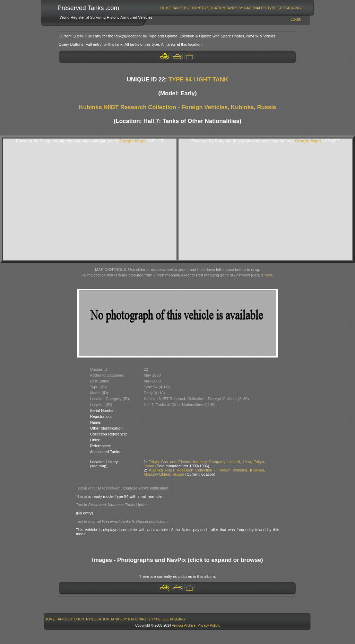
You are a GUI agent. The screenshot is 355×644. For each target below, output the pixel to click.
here (268, 275)
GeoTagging (289, 8)
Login (296, 20)
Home (166, 8)
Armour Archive (184, 625)
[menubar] (231, 8)
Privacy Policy (208, 625)
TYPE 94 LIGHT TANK (198, 80)
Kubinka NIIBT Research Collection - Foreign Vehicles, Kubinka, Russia (178, 107)
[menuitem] (166, 8)
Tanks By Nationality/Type (251, 8)
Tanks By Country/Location (199, 8)
